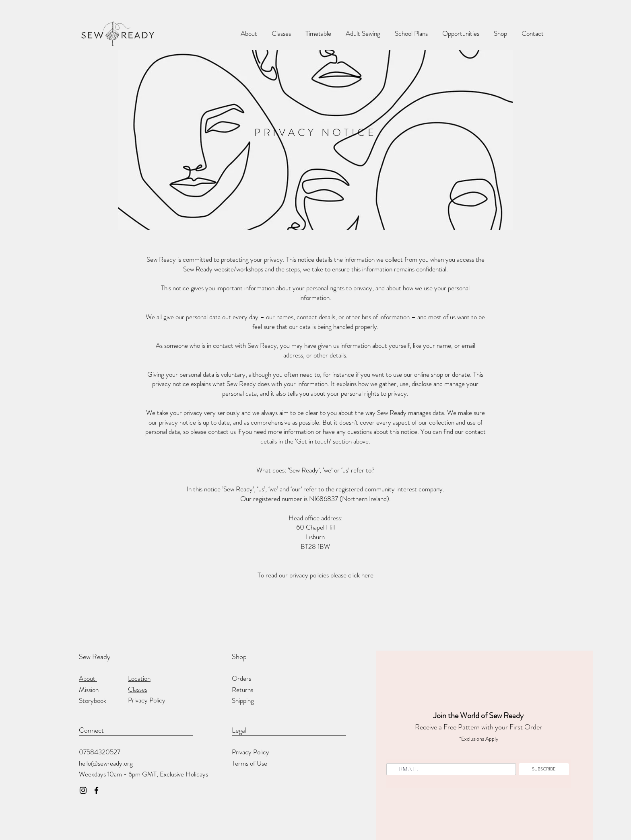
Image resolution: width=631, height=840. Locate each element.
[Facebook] (96, 790)
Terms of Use (250, 763)
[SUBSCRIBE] (544, 769)
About (88, 678)
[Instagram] (83, 790)
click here (361, 575)
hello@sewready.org (106, 763)
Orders (241, 678)
